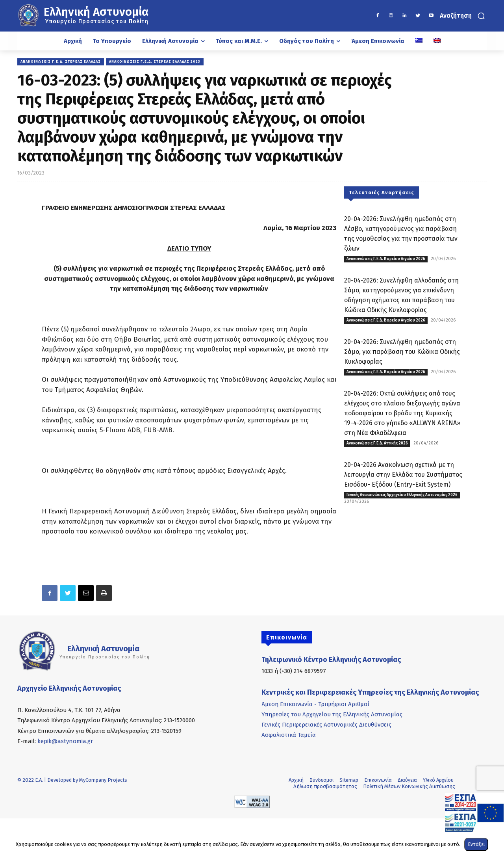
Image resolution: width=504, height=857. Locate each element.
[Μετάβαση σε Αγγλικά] (437, 41)
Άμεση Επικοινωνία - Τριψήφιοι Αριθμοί (315, 704)
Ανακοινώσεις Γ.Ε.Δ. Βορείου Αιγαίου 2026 (386, 259)
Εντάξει (476, 844)
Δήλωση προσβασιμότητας (325, 786)
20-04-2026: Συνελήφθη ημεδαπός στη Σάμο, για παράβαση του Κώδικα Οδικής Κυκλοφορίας (402, 352)
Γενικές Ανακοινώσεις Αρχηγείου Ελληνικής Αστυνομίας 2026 (402, 495)
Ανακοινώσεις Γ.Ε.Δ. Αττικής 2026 (377, 443)
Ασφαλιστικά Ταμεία (289, 735)
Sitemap (349, 780)
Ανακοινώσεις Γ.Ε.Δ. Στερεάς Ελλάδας (61, 62)
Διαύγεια (407, 780)
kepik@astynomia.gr (65, 741)
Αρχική (296, 780)
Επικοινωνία (378, 780)
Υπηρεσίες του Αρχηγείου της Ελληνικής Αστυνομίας (332, 714)
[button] (463, 16)
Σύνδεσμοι (321, 780)
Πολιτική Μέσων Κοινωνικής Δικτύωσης (409, 786)
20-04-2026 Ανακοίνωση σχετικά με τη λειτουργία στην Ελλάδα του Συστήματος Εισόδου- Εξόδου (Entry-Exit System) (403, 475)
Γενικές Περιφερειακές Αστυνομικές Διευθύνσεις (326, 725)
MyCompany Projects (103, 780)
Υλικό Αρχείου (438, 780)
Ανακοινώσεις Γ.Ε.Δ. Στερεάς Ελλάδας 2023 (155, 62)
